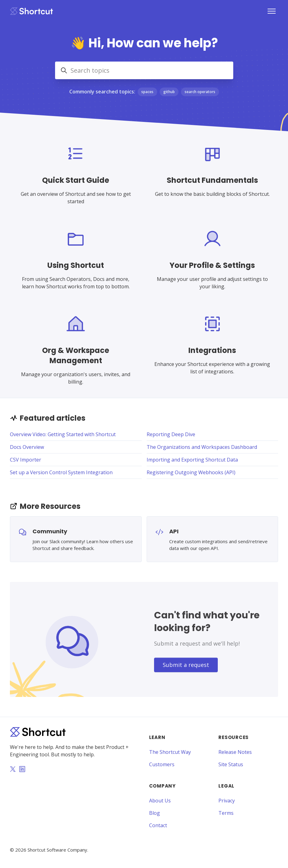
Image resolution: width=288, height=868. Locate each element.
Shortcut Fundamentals (212, 180)
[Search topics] (144, 70)
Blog (155, 813)
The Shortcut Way (170, 752)
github (169, 92)
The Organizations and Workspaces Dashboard (202, 447)
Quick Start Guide (76, 180)
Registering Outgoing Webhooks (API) (191, 472)
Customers (162, 764)
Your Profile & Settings (212, 265)
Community (50, 531)
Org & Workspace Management (76, 355)
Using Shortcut (76, 265)
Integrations (212, 350)
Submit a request (186, 665)
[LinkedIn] (22, 770)
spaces (147, 92)
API (174, 531)
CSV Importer (26, 460)
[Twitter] (13, 770)
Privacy (227, 801)
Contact (158, 825)
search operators (200, 92)
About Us (160, 801)
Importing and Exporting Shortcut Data (192, 460)
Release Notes (235, 752)
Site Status (231, 764)
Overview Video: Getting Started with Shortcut (63, 434)
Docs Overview (27, 447)
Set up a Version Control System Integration (61, 472)
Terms (226, 813)
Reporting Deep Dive (171, 434)
